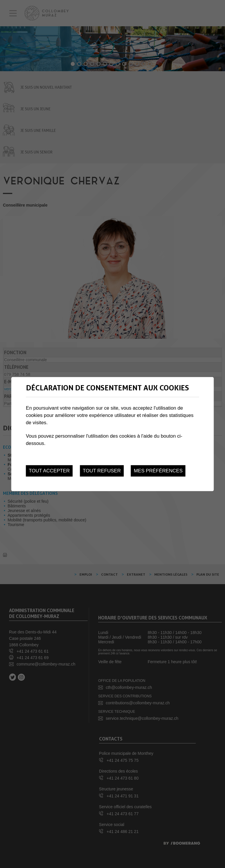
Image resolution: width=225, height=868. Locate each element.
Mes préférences (158, 471)
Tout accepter (49, 471)
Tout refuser (102, 471)
